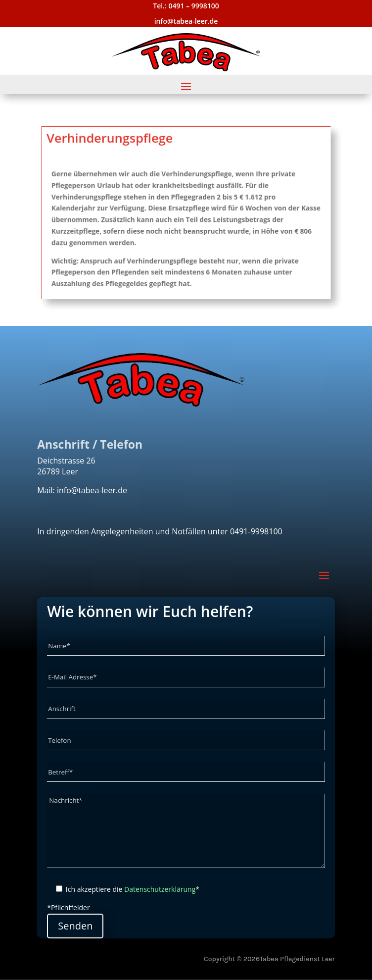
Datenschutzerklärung (160, 889)
